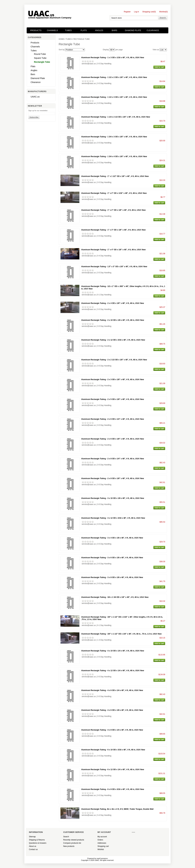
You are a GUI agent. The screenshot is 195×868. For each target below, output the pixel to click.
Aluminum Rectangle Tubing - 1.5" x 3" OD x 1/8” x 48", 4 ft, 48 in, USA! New (114, 267)
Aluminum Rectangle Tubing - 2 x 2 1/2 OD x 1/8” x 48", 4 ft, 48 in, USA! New (114, 360)
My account (102, 837)
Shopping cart (103, 846)
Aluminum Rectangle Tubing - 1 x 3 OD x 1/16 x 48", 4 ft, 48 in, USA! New (113, 58)
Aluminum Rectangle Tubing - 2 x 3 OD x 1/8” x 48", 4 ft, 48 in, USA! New (113, 380)
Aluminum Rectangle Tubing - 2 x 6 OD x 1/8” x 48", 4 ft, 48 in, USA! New (113, 439)
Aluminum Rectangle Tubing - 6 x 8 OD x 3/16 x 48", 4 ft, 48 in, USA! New (113, 789)
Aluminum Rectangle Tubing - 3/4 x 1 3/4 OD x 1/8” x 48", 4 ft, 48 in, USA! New (115, 597)
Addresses (102, 843)
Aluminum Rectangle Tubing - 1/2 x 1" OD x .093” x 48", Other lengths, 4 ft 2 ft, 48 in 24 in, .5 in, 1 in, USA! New (123, 288)
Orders (100, 840)
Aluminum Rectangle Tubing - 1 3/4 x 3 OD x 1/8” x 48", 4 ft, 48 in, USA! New (114, 137)
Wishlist (101, 849)
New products (69, 846)
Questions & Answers (38, 843)
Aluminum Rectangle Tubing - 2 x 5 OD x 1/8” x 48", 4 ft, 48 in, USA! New (113, 399)
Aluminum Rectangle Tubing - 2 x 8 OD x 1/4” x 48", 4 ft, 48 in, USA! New (113, 459)
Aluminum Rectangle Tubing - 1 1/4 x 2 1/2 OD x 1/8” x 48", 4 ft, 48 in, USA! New (116, 117)
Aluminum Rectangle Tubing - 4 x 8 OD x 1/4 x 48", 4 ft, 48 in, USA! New (112, 730)
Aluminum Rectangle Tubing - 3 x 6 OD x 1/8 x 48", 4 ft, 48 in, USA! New (112, 558)
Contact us (33, 849)
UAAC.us (35, 97)
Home (61, 39)
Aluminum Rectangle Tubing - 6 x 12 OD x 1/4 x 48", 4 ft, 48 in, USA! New (113, 770)
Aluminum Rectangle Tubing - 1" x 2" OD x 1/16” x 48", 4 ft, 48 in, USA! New (114, 193)
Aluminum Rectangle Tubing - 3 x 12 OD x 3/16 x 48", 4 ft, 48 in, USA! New (113, 518)
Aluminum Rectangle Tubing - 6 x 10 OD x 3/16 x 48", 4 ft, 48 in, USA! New (113, 750)
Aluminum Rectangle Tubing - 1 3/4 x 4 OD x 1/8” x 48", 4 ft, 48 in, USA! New (114, 156)
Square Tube (40, 58)
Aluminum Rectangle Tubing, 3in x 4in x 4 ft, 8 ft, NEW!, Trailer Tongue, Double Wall (117, 809)
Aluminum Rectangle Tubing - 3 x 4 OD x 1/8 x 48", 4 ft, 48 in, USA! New (112, 538)
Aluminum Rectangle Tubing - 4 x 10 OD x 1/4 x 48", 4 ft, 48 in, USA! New (113, 651)
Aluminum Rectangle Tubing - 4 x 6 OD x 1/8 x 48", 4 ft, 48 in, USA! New (112, 710)
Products (36, 30)
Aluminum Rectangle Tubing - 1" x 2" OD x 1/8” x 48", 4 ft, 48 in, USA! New (113, 210)
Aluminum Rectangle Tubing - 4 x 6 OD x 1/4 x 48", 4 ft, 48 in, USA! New (112, 690)
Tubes (68, 30)
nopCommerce (102, 858)
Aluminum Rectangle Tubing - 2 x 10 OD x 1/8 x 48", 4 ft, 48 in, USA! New (113, 320)
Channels (52, 30)
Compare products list (72, 843)
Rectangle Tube (42, 62)
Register (127, 12)
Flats (84, 30)
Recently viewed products (74, 840)
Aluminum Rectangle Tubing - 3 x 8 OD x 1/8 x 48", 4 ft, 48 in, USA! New (112, 577)
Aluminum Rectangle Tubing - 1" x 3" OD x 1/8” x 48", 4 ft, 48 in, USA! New (113, 230)
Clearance (153, 30)
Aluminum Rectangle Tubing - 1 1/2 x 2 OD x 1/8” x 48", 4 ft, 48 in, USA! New (114, 77)
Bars (114, 30)
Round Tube (40, 54)
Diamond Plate (133, 30)
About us (33, 846)
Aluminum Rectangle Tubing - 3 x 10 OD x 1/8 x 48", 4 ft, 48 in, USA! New (113, 498)
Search (66, 837)
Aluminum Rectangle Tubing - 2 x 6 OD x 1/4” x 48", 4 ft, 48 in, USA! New (113, 419)
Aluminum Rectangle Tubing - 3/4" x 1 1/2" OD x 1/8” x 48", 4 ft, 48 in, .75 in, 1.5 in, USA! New (121, 634)
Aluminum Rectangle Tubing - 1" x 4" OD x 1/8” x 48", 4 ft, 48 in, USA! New (113, 250)
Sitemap (32, 837)
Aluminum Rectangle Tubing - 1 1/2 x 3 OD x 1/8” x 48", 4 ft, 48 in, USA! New (114, 97)
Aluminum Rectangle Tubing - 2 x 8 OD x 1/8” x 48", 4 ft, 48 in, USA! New (113, 478)
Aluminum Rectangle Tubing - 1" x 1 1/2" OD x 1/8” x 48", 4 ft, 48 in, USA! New (115, 176)
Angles (99, 30)
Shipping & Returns (37, 840)
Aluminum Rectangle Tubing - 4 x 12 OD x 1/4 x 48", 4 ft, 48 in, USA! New (113, 671)
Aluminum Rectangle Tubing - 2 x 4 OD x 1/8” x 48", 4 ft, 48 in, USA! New (113, 303)
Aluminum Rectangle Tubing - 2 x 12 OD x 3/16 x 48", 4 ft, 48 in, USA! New (113, 340)
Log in (137, 12)
